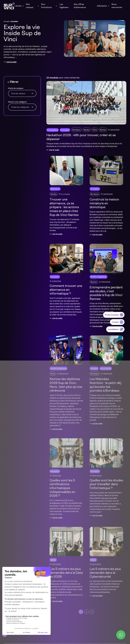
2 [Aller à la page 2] (86, 612)
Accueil (6, 21)
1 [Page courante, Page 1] (81, 612)
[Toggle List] (32, 93)
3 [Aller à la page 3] (92, 612)
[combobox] (20, 93)
